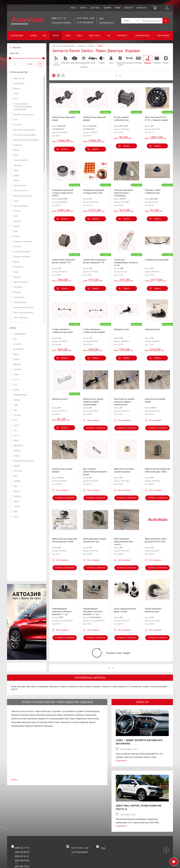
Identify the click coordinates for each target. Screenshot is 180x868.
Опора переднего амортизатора (153, 610)
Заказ (73, 8)
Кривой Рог (44, 718)
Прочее (166, 60)
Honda (34, 36)
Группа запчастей (19, 72)
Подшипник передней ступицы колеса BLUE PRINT (63, 193)
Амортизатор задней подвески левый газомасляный (93, 402)
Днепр (33, 715)
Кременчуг (33, 718)
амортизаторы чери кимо (24, 686)
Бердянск (16, 715)
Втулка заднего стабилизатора (121, 118)
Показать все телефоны (61, 23)
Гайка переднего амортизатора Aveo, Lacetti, (124, 541)
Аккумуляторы (143, 36)
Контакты (141, 8)
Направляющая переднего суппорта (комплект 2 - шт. (62, 611)
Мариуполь (81, 718)
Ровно (51, 722)
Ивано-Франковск (66, 715)
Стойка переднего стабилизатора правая (94, 331)
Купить (65, 149)
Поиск (166, 21)
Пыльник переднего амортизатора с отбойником (123, 193)
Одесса (35, 722)
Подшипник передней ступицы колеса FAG (94, 191)
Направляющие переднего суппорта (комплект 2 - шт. (93, 611)
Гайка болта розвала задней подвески (124, 470)
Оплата (83, 8)
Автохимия (163, 36)
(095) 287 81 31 (22, 856)
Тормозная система (120, 61)
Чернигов (38, 726)
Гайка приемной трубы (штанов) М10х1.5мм (156, 540)
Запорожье (51, 715)
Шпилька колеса (60, 399)
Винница (25, 715)
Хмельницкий (18, 726)
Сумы (57, 722)
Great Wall (95, 36)
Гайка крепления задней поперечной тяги (94, 540)
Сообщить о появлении (96, 428)
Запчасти (82, 46)
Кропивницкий (57, 718)
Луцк (67, 718)
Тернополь (65, 722)
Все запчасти (56, 61)
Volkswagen (17, 36)
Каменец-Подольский (86, 715)
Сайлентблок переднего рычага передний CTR (95, 261)
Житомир (41, 715)
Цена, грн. (14, 53)
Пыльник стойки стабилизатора (153, 191)
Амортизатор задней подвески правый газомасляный (124, 402)
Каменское (17, 718)
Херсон (92, 722)
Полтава (43, 722)
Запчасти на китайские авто (63, 46)
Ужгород (75, 722)
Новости (129, 8)
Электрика (157, 60)
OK (40, 64)
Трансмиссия (129, 60)
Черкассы (29, 726)
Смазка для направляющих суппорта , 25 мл (126, 262)
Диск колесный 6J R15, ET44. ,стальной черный (156, 118)
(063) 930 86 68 (22, 852)
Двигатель (75, 60)
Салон (111, 60)
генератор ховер (140, 686)
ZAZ (109, 36)
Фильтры (139, 60)
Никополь (26, 722)
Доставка (95, 8)
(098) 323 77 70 (59, 18)
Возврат (108, 8)
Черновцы (48, 726)
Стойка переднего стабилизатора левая (62, 331)
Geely (80, 36)
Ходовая (148, 60)
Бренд (13, 328)
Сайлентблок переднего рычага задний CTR (64, 261)
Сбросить (17, 47)
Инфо (118, 8)
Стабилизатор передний (157, 260)
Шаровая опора (121, 329)
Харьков (84, 722)
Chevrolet (122, 36)
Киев (25, 718)
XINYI (16, 517)
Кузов (93, 60)
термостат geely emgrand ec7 (116, 686)
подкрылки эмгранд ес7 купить (52, 686)
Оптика (102, 60)
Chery (68, 36)
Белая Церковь (92, 711)
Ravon (56, 36)
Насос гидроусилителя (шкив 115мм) (125, 610)
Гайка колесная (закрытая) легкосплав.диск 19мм (157, 470)
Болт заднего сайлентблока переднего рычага (95, 472)
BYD (45, 36)
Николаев (16, 722)
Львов (72, 718)
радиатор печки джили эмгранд (85, 686)
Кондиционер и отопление (84, 62)
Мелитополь (93, 718)
